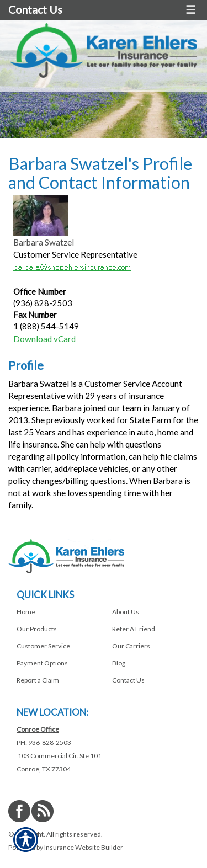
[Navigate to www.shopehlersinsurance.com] (17, 756)
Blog (119, 663)
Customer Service (43, 646)
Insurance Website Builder (84, 847)
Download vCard (44, 339)
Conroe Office (38, 729)
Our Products (37, 629)
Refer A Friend (134, 629)
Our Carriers (131, 646)
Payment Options (42, 663)
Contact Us (35, 10)
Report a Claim (38, 680)
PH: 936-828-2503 (44, 742)
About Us (126, 612)
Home (26, 612)
